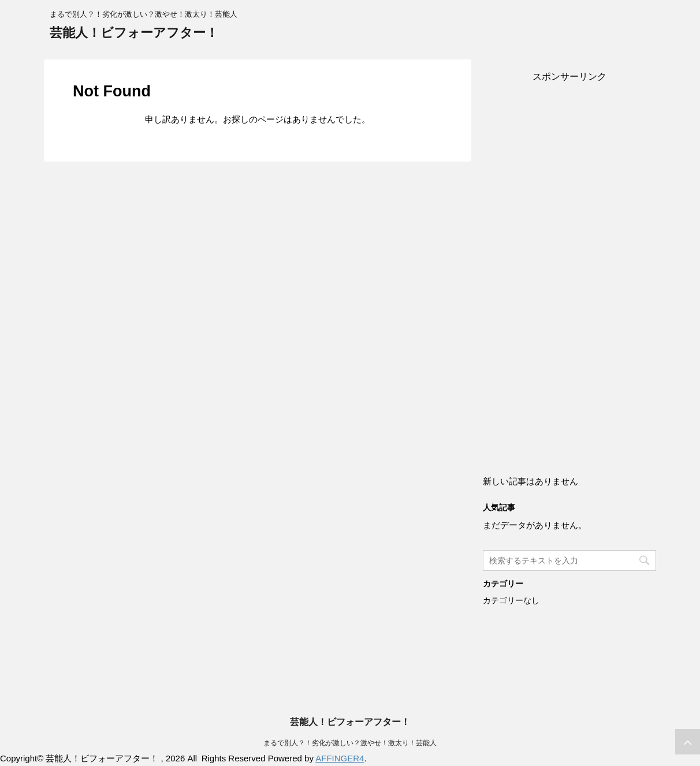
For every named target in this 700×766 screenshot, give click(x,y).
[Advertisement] (569, 267)
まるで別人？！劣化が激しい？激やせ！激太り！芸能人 (350, 743)
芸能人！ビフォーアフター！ (134, 33)
